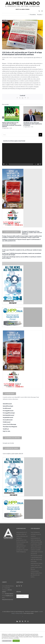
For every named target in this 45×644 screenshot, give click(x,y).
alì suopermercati (29, 57)
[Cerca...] (20, 135)
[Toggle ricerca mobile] (39, 11)
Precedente (33, 14)
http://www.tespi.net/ (8, 599)
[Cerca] (40, 135)
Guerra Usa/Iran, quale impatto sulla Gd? (13, 453)
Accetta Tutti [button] (16, 641)
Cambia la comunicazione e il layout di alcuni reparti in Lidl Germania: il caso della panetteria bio (21, 240)
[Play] (4, 164)
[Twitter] (21, 586)
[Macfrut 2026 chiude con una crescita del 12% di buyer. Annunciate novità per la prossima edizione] (12, 107)
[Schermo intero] (40, 164)
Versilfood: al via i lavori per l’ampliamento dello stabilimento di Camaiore (33, 124)
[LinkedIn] (17, 586)
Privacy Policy (19, 613)
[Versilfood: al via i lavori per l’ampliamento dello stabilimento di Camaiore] (33, 107)
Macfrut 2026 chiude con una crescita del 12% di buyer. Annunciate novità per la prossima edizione (12, 125)
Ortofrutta (20, 57)
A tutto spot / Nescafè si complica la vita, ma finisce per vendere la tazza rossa (22, 251)
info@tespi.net (9, 596)
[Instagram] (19, 586)
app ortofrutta (37, 57)
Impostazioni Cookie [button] (7, 641)
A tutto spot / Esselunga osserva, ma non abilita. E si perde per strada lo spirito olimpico (22, 257)
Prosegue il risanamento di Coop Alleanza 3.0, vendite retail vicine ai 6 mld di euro (32, 233)
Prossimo (39, 14)
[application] (22, 154)
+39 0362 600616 (9, 594)
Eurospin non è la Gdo (8, 443)
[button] (3, 118)
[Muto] (38, 164)
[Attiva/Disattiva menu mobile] (42, 11)
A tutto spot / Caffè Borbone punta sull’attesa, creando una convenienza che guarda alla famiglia (22, 254)
